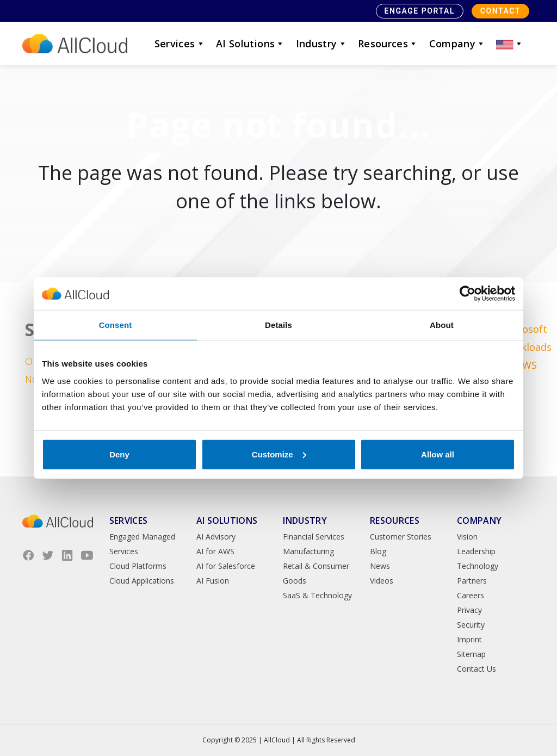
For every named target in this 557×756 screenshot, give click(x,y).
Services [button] (180, 44)
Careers (471, 595)
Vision (467, 537)
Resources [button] (388, 44)
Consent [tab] (116, 325)
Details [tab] (278, 325)
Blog (378, 551)
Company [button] (457, 44)
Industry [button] (321, 44)
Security (471, 625)
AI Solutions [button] (250, 44)
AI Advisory (216, 537)
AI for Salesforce (226, 566)
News (380, 566)
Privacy (469, 610)
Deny (119, 454)
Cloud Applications (142, 581)
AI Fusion (213, 581)
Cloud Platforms (138, 566)
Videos (382, 581)
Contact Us (476, 669)
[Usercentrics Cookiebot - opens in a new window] (468, 294)
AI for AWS (215, 551)
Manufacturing (308, 551)
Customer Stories (401, 537)
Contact (500, 11)
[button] (510, 44)
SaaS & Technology (317, 595)
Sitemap (471, 654)
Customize (279, 454)
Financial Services (314, 537)
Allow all (438, 454)
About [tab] (442, 325)
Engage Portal (420, 11)
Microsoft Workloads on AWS (527, 347)
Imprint (469, 639)
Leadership (476, 551)
